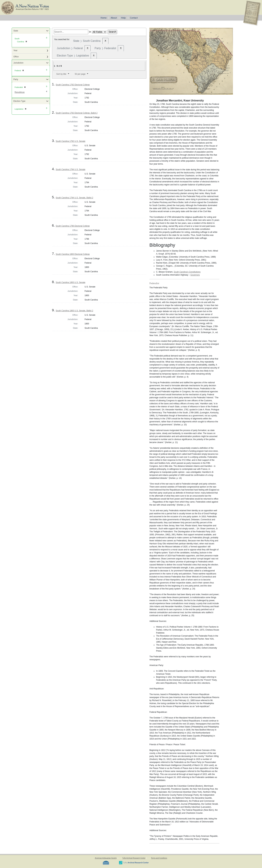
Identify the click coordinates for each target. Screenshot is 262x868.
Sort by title (61, 74)
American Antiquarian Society (106, 858)
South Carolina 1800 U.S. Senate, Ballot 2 (74, 311)
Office (16, 57)
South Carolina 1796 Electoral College (73, 226)
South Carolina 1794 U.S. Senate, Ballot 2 (74, 198)
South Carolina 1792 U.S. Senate (70, 141)
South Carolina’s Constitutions (187, 272)
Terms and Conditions (159, 858)
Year (15, 50)
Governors (195, 275)
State (16, 31)
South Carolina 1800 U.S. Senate (70, 282)
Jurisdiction (18, 63)
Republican (20, 92)
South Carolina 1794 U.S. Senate (70, 169)
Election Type (19, 101)
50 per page (80, 74)
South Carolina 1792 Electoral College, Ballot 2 (77, 113)
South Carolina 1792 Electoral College (73, 85)
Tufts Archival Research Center (134, 858)
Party (16, 79)
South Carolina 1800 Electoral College (73, 254)
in (90, 32)
